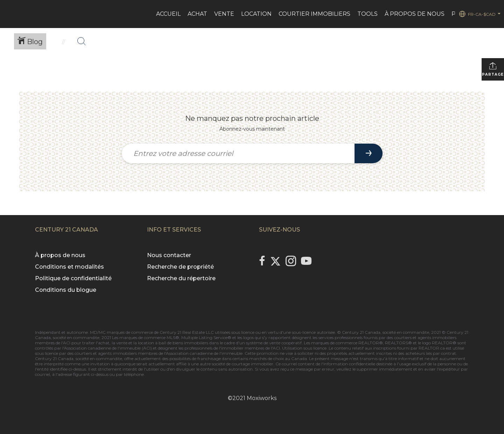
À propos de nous (60, 255)
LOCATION (256, 14)
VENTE (224, 14)
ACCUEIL (168, 14)
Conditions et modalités (69, 267)
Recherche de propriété (180, 267)
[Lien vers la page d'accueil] (9, 14)
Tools (367, 14)
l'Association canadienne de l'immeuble (203, 353)
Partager (493, 69)
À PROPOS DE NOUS (415, 14)
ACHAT (197, 14)
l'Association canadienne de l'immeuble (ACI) (107, 348)
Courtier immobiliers (314, 14)
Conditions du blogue (66, 290)
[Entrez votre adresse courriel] (238, 153)
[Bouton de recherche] (82, 41)
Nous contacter (169, 255)
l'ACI (66, 343)
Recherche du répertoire (181, 278)
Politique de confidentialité (73, 278)
